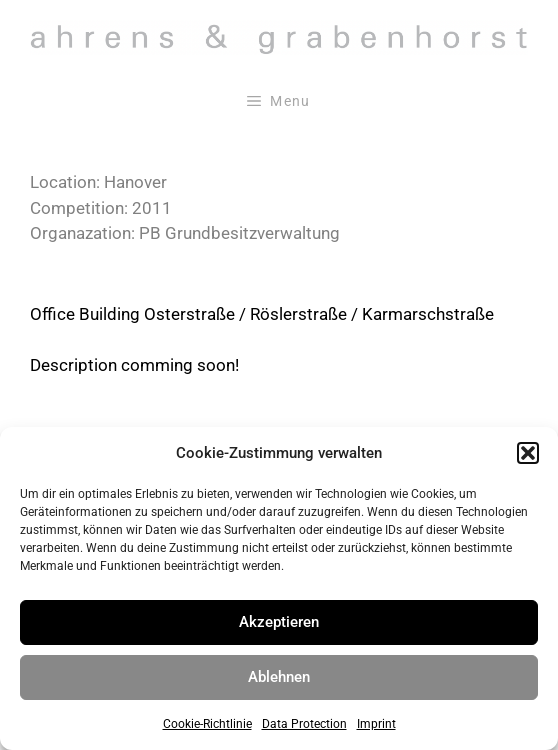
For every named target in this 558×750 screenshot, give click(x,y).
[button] (528, 453)
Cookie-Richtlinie (207, 724)
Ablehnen (279, 677)
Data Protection (304, 724)
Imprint (376, 724)
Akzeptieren (279, 622)
